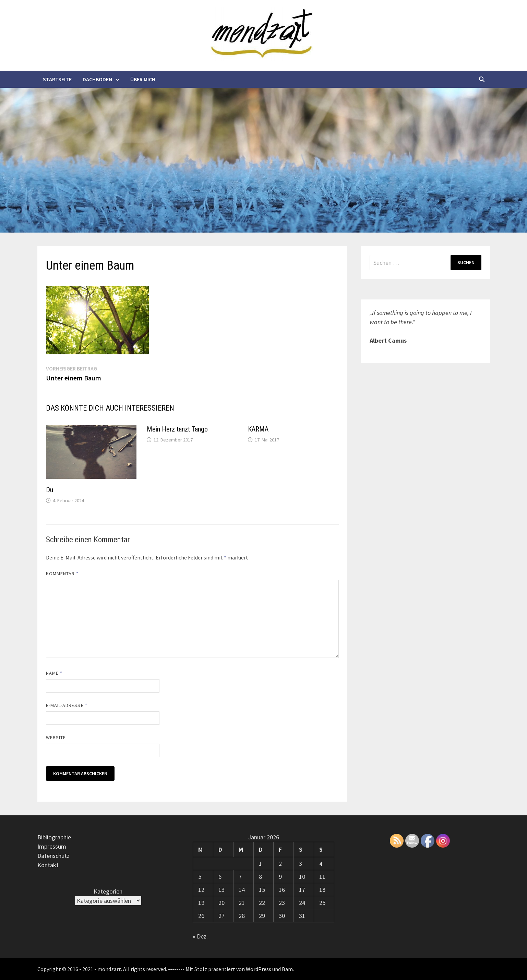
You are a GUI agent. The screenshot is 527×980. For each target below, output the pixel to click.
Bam (287, 969)
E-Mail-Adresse (67, 705)
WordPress (259, 969)
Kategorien (108, 891)
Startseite (57, 79)
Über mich (143, 79)
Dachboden (97, 79)
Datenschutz (53, 856)
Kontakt (48, 865)
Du (50, 490)
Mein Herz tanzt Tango (177, 429)
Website (56, 737)
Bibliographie (54, 837)
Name (54, 673)
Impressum (52, 846)
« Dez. (200, 936)
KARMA (258, 429)
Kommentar (62, 574)
